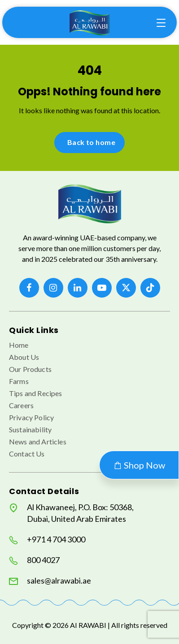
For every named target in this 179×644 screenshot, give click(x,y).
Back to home (92, 142)
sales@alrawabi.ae (50, 581)
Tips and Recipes (36, 393)
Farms (19, 381)
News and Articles (38, 441)
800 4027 (34, 560)
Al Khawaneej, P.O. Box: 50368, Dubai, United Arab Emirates (71, 513)
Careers (21, 405)
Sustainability (30, 429)
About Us (24, 357)
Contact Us (27, 454)
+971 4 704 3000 (47, 540)
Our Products (30, 369)
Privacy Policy (31, 417)
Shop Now (139, 465)
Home (19, 345)
